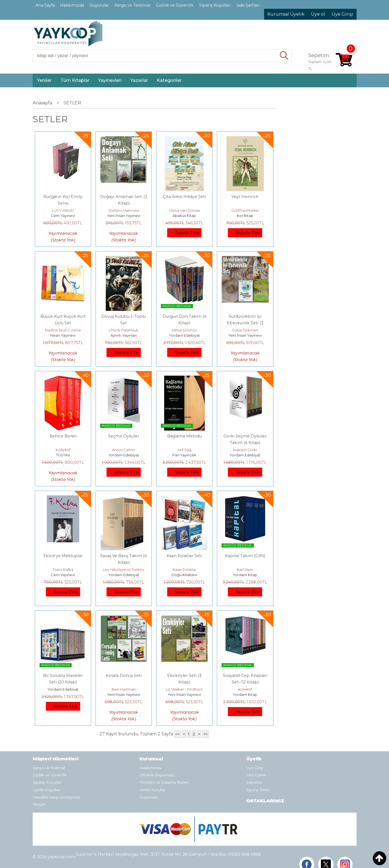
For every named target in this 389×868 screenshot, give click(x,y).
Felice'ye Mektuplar (63, 556)
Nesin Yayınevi (63, 335)
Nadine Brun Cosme (63, 330)
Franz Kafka (63, 570)
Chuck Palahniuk (124, 330)
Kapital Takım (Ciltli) (245, 556)
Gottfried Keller (245, 210)
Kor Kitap (245, 216)
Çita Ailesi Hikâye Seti (184, 197)
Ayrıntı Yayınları (124, 335)
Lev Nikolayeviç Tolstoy (124, 570)
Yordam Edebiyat (184, 335)
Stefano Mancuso (124, 210)
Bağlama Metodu (184, 436)
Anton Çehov (124, 450)
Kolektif (245, 689)
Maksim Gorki (245, 450)
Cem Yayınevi (63, 216)
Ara (284, 56)
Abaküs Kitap (184, 216)
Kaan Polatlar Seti (184, 556)
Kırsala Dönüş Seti (124, 676)
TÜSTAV (63, 455)
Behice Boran (63, 436)
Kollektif (63, 450)
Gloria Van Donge (184, 210)
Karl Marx (245, 570)
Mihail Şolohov (184, 330)
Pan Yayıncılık (184, 455)
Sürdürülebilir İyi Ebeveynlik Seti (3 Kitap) (245, 323)
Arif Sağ (184, 450)
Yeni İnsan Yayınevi (124, 216)
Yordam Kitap (245, 575)
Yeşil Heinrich (245, 197)
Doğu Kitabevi (184, 575)
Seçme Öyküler (124, 436)
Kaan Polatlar (184, 570)
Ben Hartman (124, 689)
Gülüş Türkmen (245, 330)
